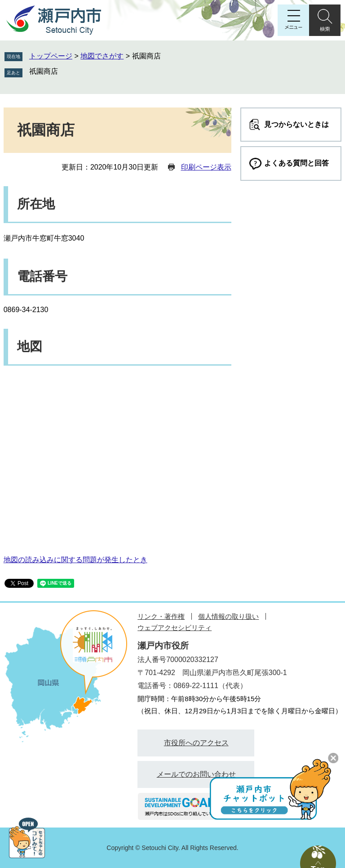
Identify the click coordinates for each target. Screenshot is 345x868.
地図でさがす (102, 56)
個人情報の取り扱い (228, 616)
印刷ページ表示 (206, 167)
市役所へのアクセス (196, 743)
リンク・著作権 (161, 616)
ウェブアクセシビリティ (175, 628)
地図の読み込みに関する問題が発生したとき (75, 560)
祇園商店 (44, 71)
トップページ (51, 56)
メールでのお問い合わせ (196, 774)
